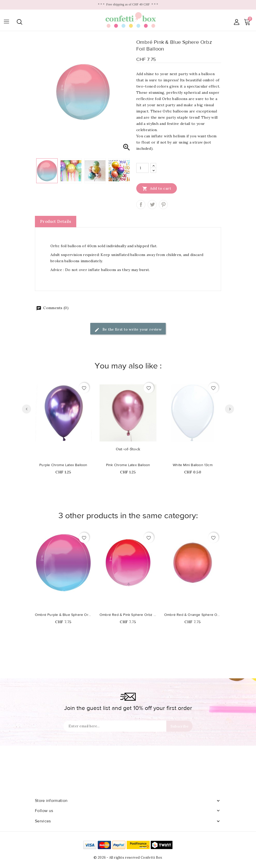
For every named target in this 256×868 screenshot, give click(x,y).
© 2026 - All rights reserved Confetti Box (128, 858)
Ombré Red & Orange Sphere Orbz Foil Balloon (193, 615)
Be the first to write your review (128, 330)
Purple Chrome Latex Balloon (63, 465)
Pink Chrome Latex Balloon (128, 465)
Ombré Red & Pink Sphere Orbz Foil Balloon (128, 615)
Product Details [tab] (56, 221)
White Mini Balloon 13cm (193, 465)
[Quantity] (142, 168)
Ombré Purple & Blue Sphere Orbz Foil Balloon (63, 615)
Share (141, 205)
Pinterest (163, 205)
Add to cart (157, 188)
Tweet (152, 205)
